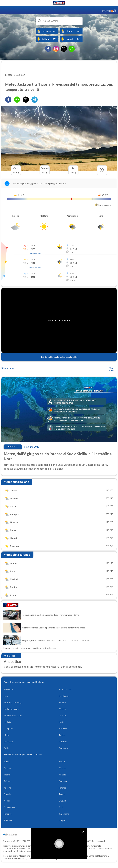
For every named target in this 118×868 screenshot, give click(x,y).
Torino (7, 761)
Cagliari (63, 820)
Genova (8, 768)
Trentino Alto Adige (13, 702)
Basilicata (8, 742)
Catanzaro (64, 814)
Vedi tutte (112, 369)
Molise (7, 735)
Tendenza (13, 447)
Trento (7, 775)
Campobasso (10, 807)
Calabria (63, 742)
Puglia (62, 735)
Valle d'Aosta (65, 689)
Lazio (62, 722)
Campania (9, 729)
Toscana (63, 715)
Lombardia (64, 696)
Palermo (8, 820)
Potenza (8, 814)
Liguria (7, 696)
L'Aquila (63, 801)
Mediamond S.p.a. (27, 856)
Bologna (63, 781)
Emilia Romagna (11, 709)
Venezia (63, 775)
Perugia (7, 794)
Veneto (62, 702)
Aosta (62, 761)
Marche (63, 709)
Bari (61, 807)
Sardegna (63, 748)
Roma (62, 794)
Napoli (7, 801)
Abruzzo (63, 729)
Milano (62, 768)
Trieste (7, 781)
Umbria (7, 722)
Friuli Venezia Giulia (13, 715)
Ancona (8, 788)
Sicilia (6, 748)
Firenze (63, 788)
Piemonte (8, 689)
